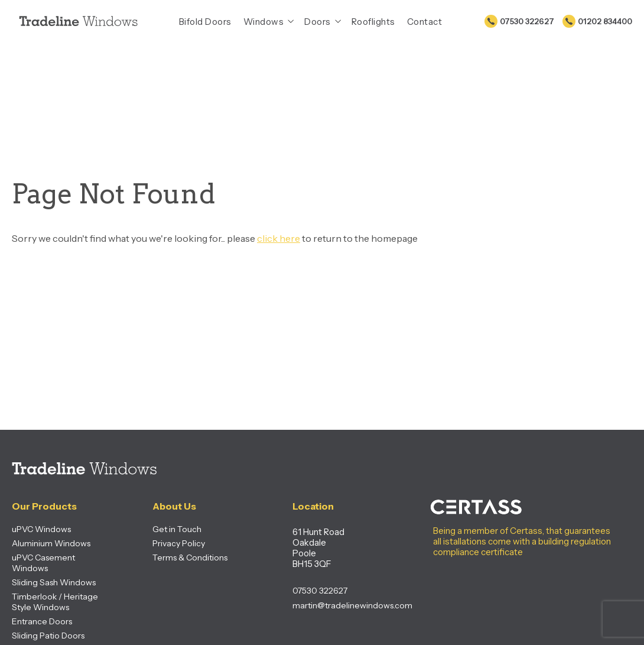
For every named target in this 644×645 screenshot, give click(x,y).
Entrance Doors (42, 621)
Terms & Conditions (190, 558)
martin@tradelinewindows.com (339, 605)
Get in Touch (177, 529)
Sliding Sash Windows (54, 582)
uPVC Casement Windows (43, 563)
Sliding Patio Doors (48, 636)
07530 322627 (527, 21)
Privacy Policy (179, 543)
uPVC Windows (41, 529)
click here (279, 238)
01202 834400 (605, 21)
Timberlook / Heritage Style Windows (55, 602)
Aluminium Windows (51, 543)
